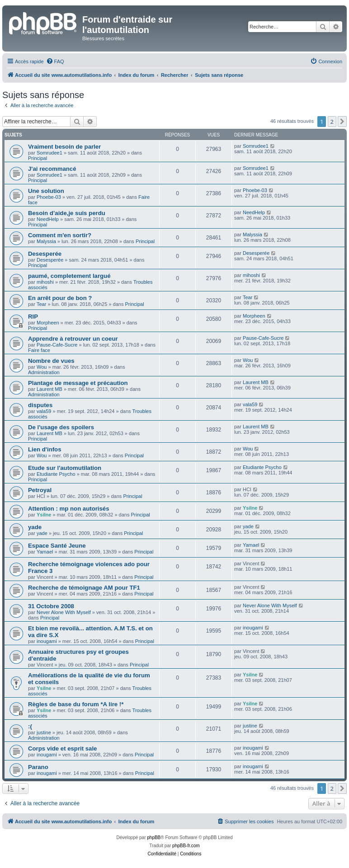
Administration (44, 372)
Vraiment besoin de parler (64, 147)
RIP (33, 317)
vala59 (44, 411)
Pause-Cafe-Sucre (57, 345)
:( (30, 726)
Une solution (46, 191)
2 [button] (332, 122)
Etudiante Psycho (56, 474)
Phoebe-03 (49, 197)
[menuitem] (55, 61)
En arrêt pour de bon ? (60, 298)
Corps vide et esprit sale (62, 748)
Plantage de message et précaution (78, 383)
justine (44, 732)
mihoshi (45, 282)
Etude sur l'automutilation (65, 468)
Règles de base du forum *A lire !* (76, 704)
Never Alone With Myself (64, 612)
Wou (42, 367)
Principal (38, 158)
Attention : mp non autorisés (69, 509)
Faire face (39, 350)
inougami (47, 641)
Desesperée (45, 254)
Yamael (45, 552)
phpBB (154, 838)
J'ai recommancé (52, 169)
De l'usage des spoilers (61, 427)
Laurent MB (50, 389)
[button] (342, 122)
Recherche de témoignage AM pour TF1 (84, 588)
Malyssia (46, 241)
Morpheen (48, 323)
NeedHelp (48, 219)
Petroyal (40, 490)
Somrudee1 (50, 153)
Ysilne (44, 515)
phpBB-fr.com (186, 846)
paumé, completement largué (69, 276)
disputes (40, 405)
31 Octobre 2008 (51, 606)
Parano (38, 767)
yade (35, 527)
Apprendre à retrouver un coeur (73, 339)
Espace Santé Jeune (57, 546)
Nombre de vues (51, 361)
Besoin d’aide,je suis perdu (67, 213)
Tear (41, 304)
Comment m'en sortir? (60, 235)
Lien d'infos (45, 449)
